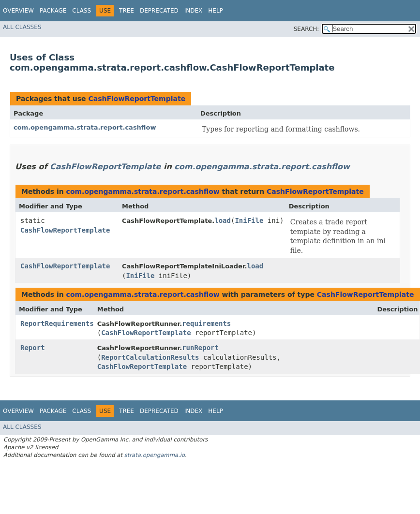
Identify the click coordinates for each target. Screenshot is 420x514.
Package (53, 11)
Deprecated (159, 11)
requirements (206, 323)
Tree (127, 11)
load (223, 220)
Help (216, 11)
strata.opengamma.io (155, 455)
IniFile (249, 220)
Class (82, 11)
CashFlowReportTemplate (137, 99)
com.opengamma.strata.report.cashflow (85, 127)
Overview (18, 11)
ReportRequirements (57, 323)
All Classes (22, 27)
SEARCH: (307, 29)
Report (33, 348)
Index (194, 11)
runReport (200, 348)
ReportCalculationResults (150, 357)
